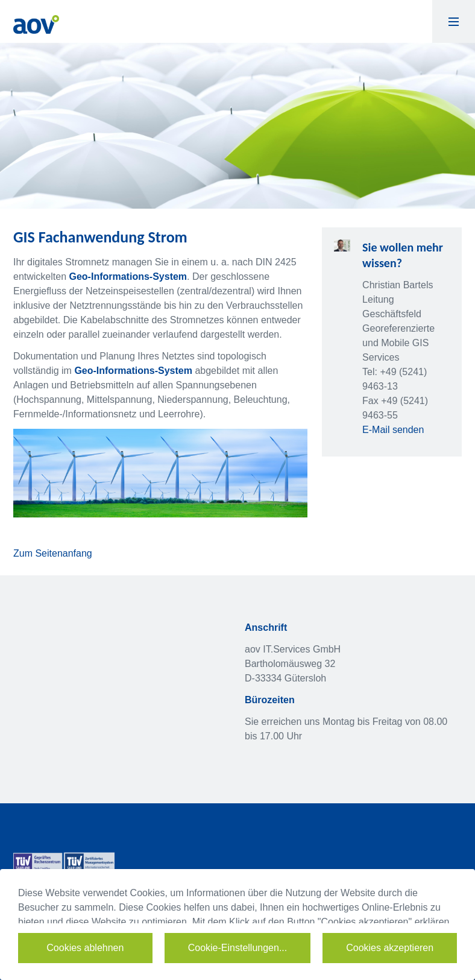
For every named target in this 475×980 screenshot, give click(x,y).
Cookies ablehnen (85, 948)
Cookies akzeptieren (390, 948)
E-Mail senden (393, 430)
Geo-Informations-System (128, 277)
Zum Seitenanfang (53, 553)
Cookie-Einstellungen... (238, 948)
